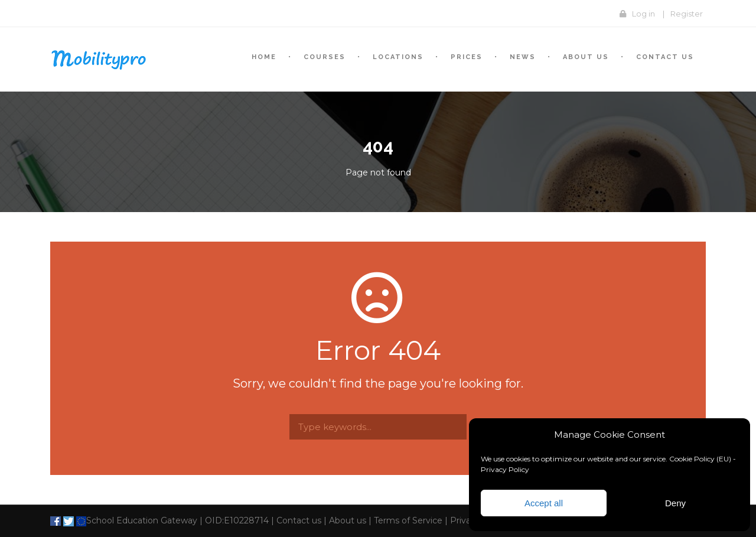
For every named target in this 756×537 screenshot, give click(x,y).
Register (687, 14)
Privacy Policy (505, 469)
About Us (586, 57)
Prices (467, 57)
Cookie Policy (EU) (700, 459)
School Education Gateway (136, 520)
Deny (675, 503)
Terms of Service (408, 520)
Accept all (544, 503)
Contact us (665, 57)
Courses (325, 57)
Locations (398, 57)
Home (264, 57)
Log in (643, 14)
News (523, 57)
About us (348, 520)
